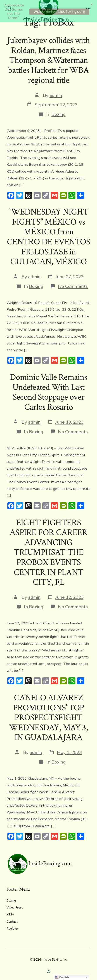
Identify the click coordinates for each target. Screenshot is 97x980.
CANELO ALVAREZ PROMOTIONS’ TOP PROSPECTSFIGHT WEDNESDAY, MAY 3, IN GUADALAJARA (48, 715)
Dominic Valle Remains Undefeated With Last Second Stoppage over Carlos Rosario (48, 389)
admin (56, 92)
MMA (10, 912)
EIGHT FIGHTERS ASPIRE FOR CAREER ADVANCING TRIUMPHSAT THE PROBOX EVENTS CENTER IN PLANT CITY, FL (48, 550)
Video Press (15, 905)
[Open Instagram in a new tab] (48, 968)
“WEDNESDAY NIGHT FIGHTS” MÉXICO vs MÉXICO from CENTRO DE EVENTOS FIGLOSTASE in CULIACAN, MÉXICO (48, 234)
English (62, 977)
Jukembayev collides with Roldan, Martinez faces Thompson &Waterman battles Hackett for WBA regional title (49, 58)
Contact (12, 919)
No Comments (73, 283)
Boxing (59, 112)
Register (12, 926)
